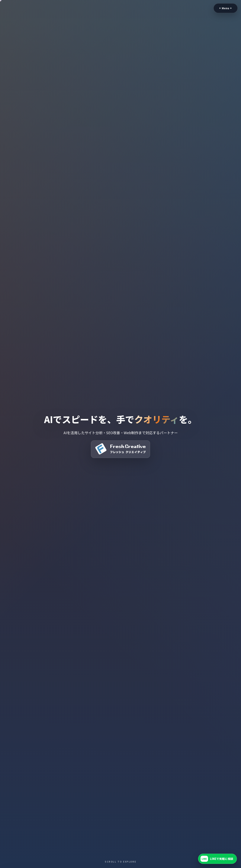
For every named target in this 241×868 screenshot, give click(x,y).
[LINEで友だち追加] (217, 859)
